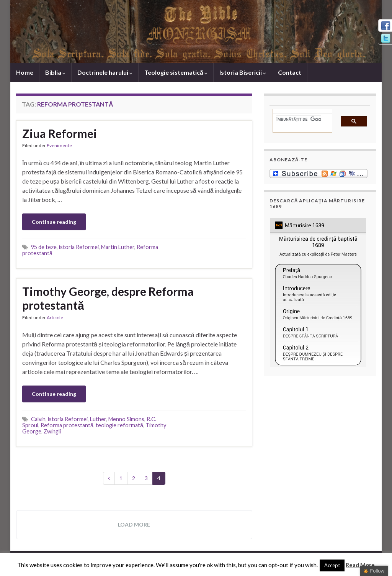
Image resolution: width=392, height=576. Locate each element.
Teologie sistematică (176, 72)
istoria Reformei (79, 247)
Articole (55, 318)
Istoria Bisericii (243, 72)
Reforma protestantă (67, 425)
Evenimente (59, 145)
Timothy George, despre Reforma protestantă (108, 298)
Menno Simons (126, 419)
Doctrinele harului (105, 72)
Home (25, 72)
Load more (134, 524)
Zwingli (52, 431)
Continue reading (54, 222)
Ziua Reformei (60, 133)
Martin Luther (118, 247)
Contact (290, 72)
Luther (98, 419)
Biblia (55, 72)
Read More (360, 565)
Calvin (38, 419)
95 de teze (44, 247)
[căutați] (299, 119)
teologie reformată (119, 425)
